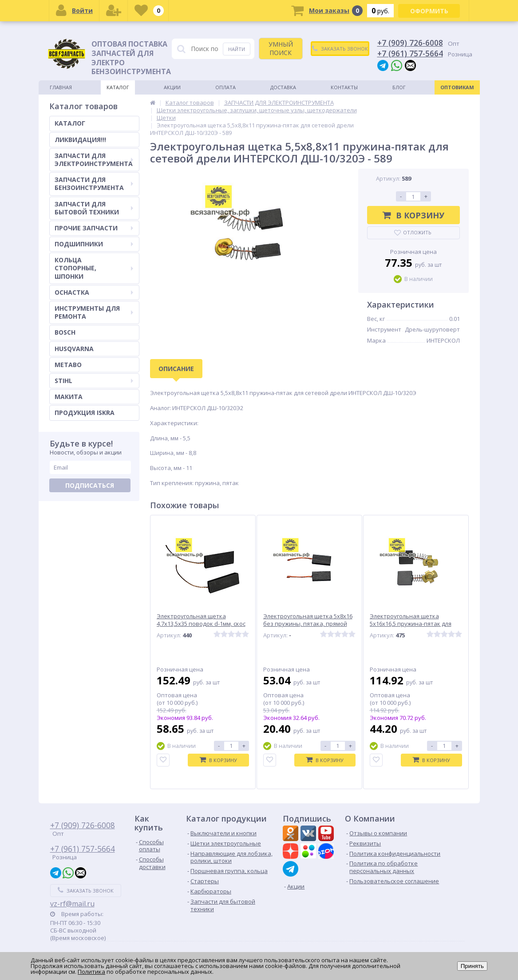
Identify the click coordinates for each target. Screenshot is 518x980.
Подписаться (90, 485)
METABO (68, 365)
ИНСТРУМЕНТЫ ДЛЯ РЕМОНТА (94, 312)
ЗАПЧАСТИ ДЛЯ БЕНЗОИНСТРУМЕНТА (94, 184)
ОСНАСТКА (94, 292)
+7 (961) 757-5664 (410, 53)
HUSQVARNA (74, 349)
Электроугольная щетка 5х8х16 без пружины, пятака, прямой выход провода (308, 624)
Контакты (344, 87)
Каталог (118, 87)
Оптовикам (457, 87)
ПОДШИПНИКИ (94, 244)
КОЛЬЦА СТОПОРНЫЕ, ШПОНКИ (94, 268)
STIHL (94, 381)
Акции (172, 87)
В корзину (413, 215)
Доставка (283, 87)
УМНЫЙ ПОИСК (281, 48)
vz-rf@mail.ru (72, 904)
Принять (472, 966)
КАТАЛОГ (70, 123)
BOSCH (65, 332)
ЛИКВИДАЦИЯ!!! (80, 140)
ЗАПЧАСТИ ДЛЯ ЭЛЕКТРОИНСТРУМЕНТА (94, 160)
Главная (61, 87)
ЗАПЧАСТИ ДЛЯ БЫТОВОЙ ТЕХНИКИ (94, 208)
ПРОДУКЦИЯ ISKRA (85, 413)
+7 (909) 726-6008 (410, 43)
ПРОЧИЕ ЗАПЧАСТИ (94, 228)
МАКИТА (69, 397)
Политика (91, 972)
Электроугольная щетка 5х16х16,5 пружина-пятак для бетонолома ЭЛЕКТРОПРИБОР (412, 624)
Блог (399, 87)
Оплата (225, 87)
